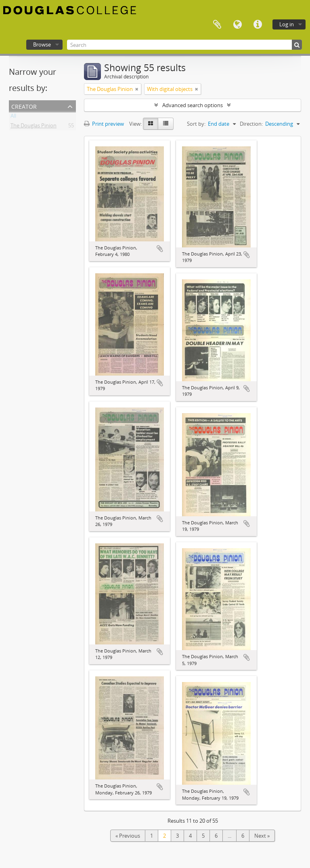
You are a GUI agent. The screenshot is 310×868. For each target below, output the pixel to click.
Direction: (251, 124)
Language (237, 25)
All (13, 117)
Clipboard (217, 25)
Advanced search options (193, 105)
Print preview (104, 124)
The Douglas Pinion (34, 127)
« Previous (128, 836)
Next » (262, 836)
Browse (42, 44)
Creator (24, 106)
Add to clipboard (160, 249)
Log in (287, 24)
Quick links (258, 25)
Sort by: (196, 124)
